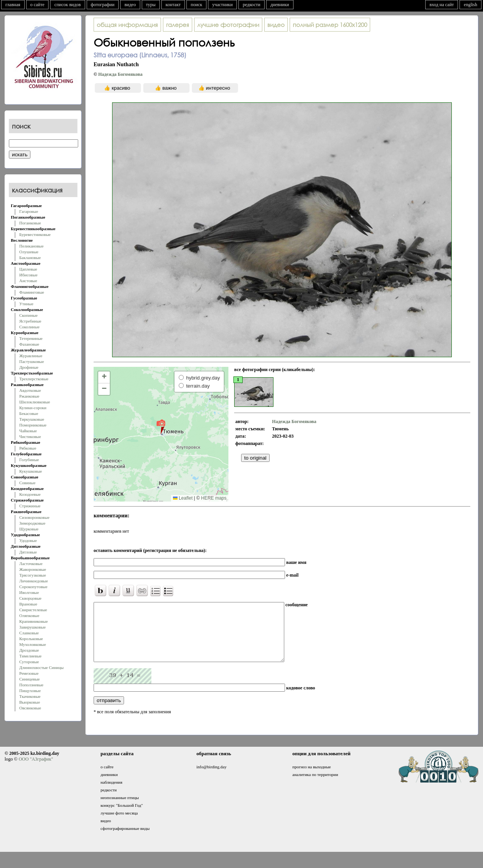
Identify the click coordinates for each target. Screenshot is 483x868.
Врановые (28, 604)
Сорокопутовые (33, 587)
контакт (173, 5)
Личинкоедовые (34, 581)
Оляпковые (29, 615)
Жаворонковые (33, 569)
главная (13, 5)
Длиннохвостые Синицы (41, 667)
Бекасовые (29, 413)
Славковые (29, 633)
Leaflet (183, 498)
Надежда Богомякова (120, 74)
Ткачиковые (30, 696)
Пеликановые (31, 246)
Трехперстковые (34, 379)
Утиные (26, 304)
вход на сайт (442, 5)
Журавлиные (31, 356)
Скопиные (29, 315)
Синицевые (29, 679)
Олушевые (29, 252)
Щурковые (29, 529)
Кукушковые (31, 471)
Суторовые (29, 662)
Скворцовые (30, 598)
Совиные (27, 483)
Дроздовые (29, 650)
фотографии (103, 5)
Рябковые (28, 448)
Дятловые (28, 552)
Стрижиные (30, 506)
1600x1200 (330, 25)
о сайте (38, 5)
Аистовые (28, 281)
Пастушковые (32, 361)
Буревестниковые (35, 234)
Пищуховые (30, 691)
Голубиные (29, 460)
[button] (161, 426)
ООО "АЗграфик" (36, 771)
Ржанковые (29, 396)
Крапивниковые (34, 621)
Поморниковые (33, 425)
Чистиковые (30, 437)
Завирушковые (33, 627)
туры (151, 5)
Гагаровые (29, 211)
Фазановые (29, 344)
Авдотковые (30, 390)
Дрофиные (29, 367)
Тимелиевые (30, 656)
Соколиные (29, 327)
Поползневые (31, 685)
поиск (196, 5)
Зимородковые (32, 523)
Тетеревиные (31, 338)
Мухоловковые (33, 644)
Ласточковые (31, 564)
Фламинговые (32, 292)
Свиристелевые (33, 610)
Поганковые (30, 223)
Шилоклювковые (35, 402)
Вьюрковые (30, 702)
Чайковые (28, 431)
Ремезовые (29, 673)
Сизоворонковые (34, 517)
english (470, 5)
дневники (280, 5)
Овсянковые (30, 708)
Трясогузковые (33, 575)
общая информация (127, 25)
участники (222, 5)
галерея (178, 25)
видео (130, 5)
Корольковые (31, 639)
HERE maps (214, 498)
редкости (252, 5)
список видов (67, 5)
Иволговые (29, 592)
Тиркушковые (32, 419)
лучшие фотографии (228, 25)
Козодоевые (30, 494)
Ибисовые (28, 275)
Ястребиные (30, 321)
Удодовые (28, 540)
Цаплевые (28, 269)
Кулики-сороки (33, 408)
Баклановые (30, 258)
